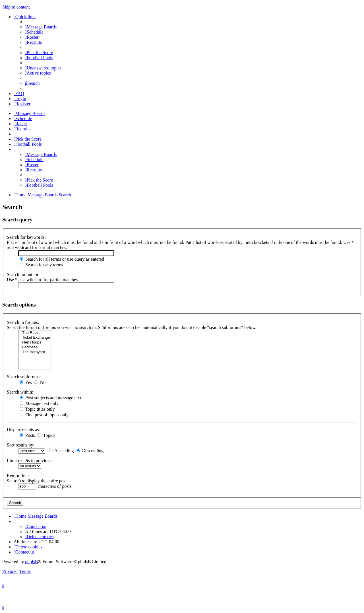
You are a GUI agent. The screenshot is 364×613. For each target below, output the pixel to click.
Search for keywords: (26, 237)
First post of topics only (44, 415)
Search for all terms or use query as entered (62, 259)
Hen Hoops (35, 343)
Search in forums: (23, 322)
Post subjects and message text (50, 398)
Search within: (20, 392)
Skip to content (16, 7)
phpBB (31, 562)
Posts (27, 435)
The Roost (35, 333)
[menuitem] (41, 27)
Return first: (18, 476)
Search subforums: (24, 377)
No (40, 382)
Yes (26, 382)
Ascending (61, 451)
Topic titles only (37, 409)
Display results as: (23, 430)
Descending (90, 451)
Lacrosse (35, 347)
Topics (46, 435)
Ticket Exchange (35, 338)
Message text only (39, 403)
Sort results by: (21, 445)
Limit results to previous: (30, 461)
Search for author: (23, 274)
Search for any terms (41, 265)
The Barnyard (35, 352)
